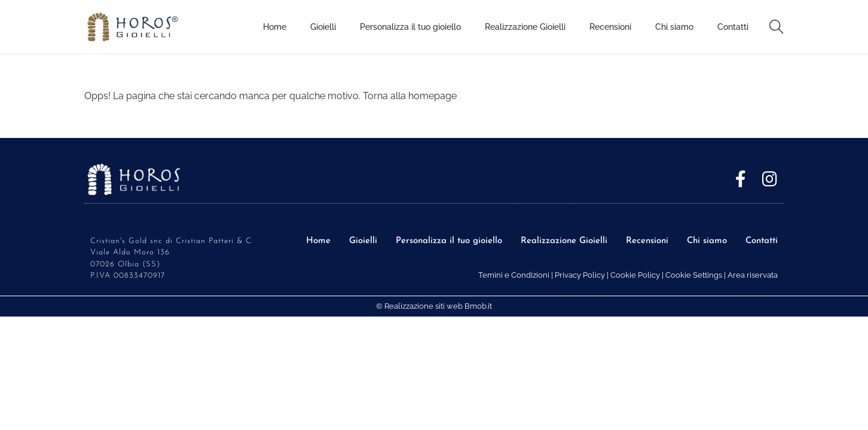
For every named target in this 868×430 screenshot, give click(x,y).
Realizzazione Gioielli (564, 241)
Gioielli (363, 241)
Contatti (762, 241)
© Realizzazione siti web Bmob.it (434, 306)
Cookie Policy (635, 275)
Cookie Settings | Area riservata (722, 275)
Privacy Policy (580, 275)
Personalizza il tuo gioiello (449, 241)
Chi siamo (707, 241)
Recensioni (647, 241)
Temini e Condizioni (514, 275)
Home (318, 241)
